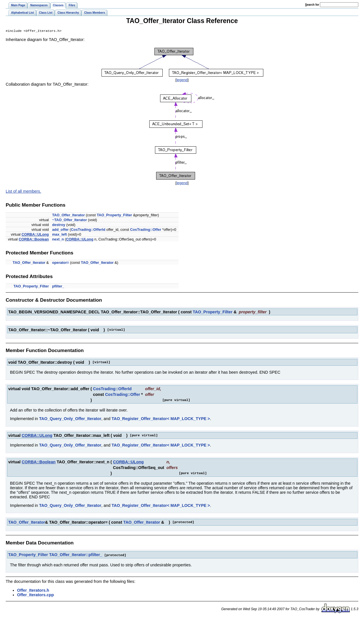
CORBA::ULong (35, 235)
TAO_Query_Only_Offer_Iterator (70, 419)
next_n (58, 240)
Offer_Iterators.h (33, 591)
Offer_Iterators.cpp (36, 595)
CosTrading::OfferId (88, 230)
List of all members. (23, 192)
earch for (312, 5)
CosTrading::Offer (146, 230)
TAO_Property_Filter (114, 216)
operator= (60, 263)
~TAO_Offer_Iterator (69, 220)
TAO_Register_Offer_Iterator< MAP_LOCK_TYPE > (161, 419)
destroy (59, 225)
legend (182, 80)
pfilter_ (58, 287)
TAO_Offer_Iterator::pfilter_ (76, 555)
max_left (59, 235)
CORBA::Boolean (34, 240)
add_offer (60, 230)
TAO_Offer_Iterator (68, 216)
